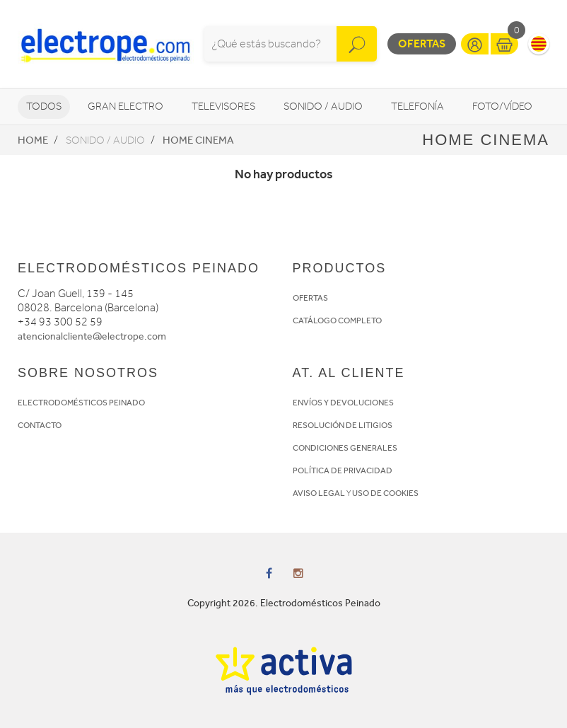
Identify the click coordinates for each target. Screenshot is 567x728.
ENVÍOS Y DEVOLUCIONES (343, 403)
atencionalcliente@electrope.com (92, 336)
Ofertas (422, 44)
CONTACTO (40, 425)
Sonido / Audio (323, 106)
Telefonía (417, 106)
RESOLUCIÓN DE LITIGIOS (343, 425)
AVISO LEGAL (319, 493)
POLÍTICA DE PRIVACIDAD (343, 470)
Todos (44, 106)
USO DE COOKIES (385, 493)
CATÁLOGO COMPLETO (337, 320)
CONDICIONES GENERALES (345, 448)
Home (33, 140)
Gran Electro (125, 106)
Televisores (223, 106)
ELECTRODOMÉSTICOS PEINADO (81, 403)
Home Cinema (198, 140)
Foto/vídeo (502, 106)
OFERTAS (310, 298)
